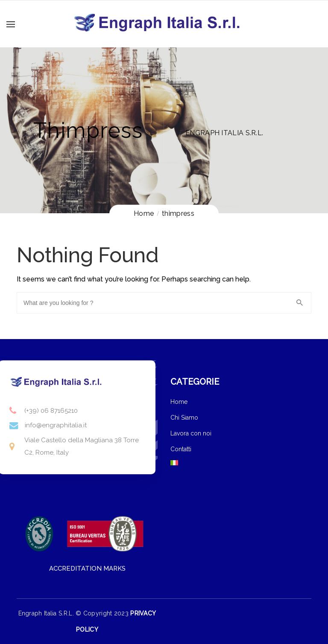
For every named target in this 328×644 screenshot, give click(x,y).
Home (179, 402)
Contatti (181, 449)
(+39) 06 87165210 (51, 411)
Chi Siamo (184, 418)
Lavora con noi (191, 433)
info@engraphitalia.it (56, 425)
